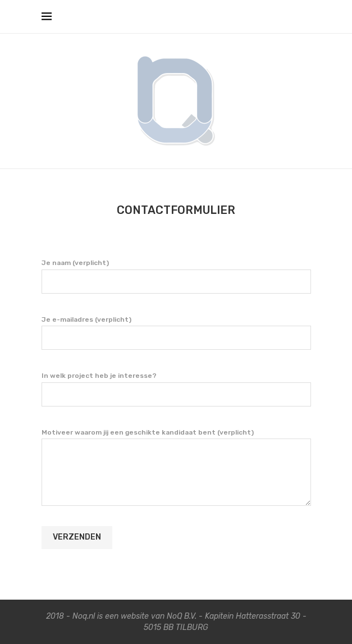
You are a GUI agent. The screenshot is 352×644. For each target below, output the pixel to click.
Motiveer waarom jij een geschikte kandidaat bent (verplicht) (176, 439)
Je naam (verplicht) (176, 276)
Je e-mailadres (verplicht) (176, 332)
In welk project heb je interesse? (176, 389)
